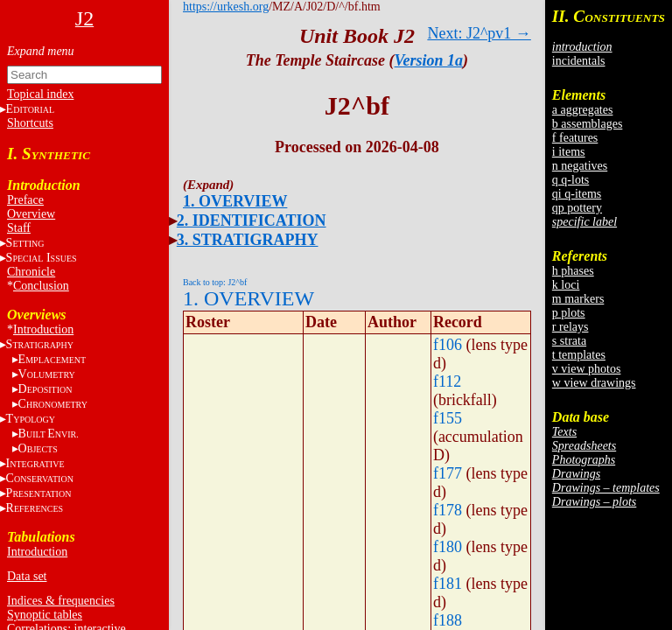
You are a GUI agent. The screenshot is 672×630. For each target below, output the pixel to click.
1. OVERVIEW (235, 201)
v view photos (587, 369)
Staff (19, 228)
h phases (573, 271)
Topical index (40, 94)
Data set (27, 576)
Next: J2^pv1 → (479, 33)
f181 (448, 584)
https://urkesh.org (226, 7)
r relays (570, 327)
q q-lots (570, 180)
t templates (579, 355)
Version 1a (429, 60)
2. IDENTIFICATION (252, 220)
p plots (569, 313)
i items (569, 152)
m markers (578, 299)
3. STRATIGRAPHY (248, 240)
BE (49, 434)
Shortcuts (30, 123)
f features (575, 138)
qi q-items (577, 194)
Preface (25, 200)
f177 (448, 473)
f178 (448, 510)
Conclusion (41, 286)
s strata (569, 341)
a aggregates (583, 110)
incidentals (579, 61)
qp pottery (577, 208)
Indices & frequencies (61, 601)
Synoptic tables (45, 615)
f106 (448, 345)
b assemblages (587, 124)
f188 (448, 620)
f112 (447, 381)
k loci (566, 285)
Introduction (43, 329)
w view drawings (594, 383)
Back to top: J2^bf (215, 282)
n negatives (580, 166)
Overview (31, 214)
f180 (448, 547)
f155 (448, 418)
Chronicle (31, 272)
